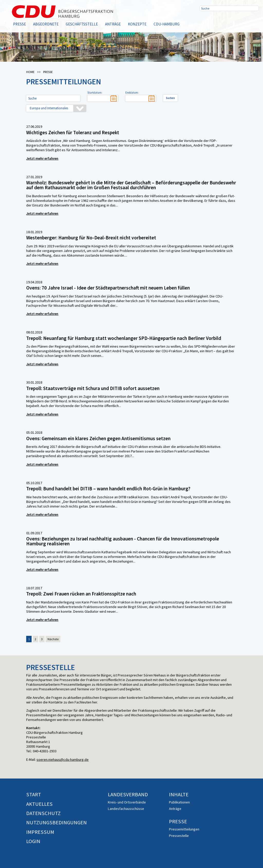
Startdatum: (95, 93)
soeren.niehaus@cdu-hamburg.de (63, 759)
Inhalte (179, 794)
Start (34, 794)
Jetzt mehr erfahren (42, 158)
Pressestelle (179, 836)
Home (30, 72)
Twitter (221, 21)
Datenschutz (43, 813)
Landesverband (128, 794)
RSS (238, 21)
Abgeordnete (46, 24)
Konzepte (137, 24)
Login (33, 841)
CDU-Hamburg (167, 24)
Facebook (205, 21)
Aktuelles (39, 804)
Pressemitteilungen (184, 829)
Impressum (40, 832)
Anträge (113, 24)
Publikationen (179, 802)
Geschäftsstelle (82, 24)
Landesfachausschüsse (126, 809)
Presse (20, 24)
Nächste (53, 639)
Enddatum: (132, 93)
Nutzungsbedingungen (57, 822)
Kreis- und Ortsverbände (127, 802)
